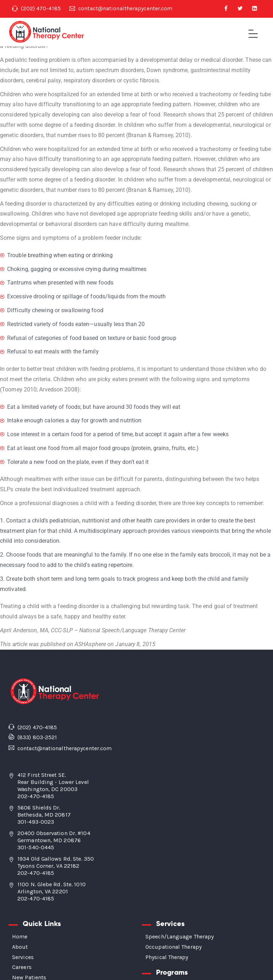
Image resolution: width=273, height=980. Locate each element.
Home (20, 936)
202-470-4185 (36, 796)
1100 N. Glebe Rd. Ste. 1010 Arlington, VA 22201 (52, 888)
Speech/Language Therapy (180, 936)
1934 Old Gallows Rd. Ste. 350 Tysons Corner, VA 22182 (56, 862)
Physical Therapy (167, 957)
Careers (22, 967)
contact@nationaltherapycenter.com (121, 8)
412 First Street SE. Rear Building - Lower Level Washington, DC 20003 (53, 782)
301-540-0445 (36, 847)
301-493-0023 (36, 822)
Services (23, 957)
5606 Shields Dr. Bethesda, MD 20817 (44, 811)
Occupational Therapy (173, 947)
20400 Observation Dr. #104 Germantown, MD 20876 (54, 837)
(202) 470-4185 (36, 8)
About (20, 947)
